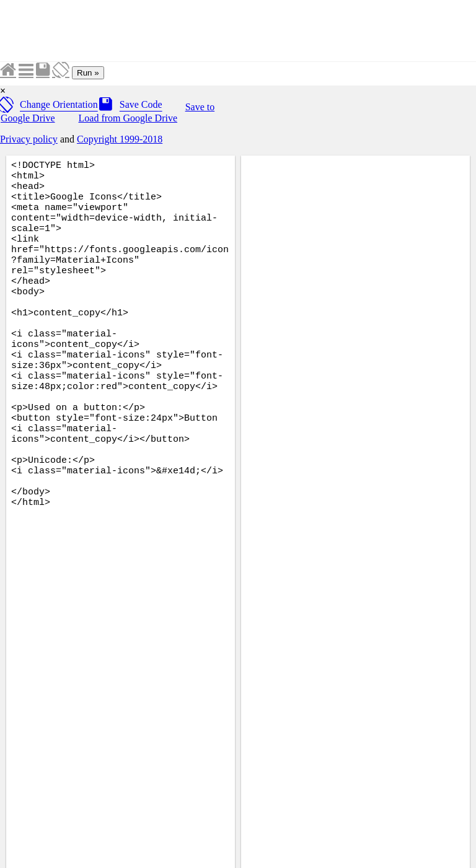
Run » (88, 73)
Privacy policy (29, 139)
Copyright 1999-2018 (120, 139)
